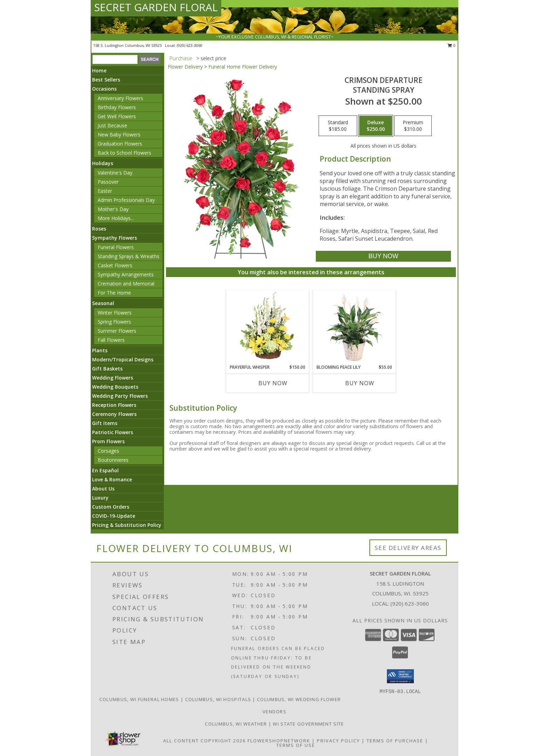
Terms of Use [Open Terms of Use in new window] (296, 745)
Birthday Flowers (117, 107)
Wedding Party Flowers (120, 396)
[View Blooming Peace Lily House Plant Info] (355, 327)
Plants (100, 350)
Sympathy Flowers (114, 238)
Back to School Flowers (124, 153)
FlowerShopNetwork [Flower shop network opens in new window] (279, 741)
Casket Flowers (115, 265)
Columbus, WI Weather (236, 724)
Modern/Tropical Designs (123, 359)
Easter (105, 191)
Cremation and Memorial (126, 284)
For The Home (114, 293)
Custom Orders (111, 507)
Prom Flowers (108, 441)
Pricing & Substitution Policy (127, 525)
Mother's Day (113, 209)
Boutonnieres (113, 460)
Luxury (100, 498)
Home (99, 70)
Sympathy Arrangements (126, 274)
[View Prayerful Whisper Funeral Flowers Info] (268, 327)
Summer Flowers (117, 331)
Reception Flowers (114, 405)
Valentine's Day (115, 173)
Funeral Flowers (116, 247)
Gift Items (105, 423)
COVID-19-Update (114, 516)
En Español (105, 470)
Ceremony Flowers (114, 414)
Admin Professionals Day (126, 200)
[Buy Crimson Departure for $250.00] (383, 256)
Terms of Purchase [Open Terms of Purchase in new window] (395, 741)
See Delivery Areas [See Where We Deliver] (408, 548)
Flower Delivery (185, 67)
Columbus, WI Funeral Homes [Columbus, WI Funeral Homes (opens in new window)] (139, 699)
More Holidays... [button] (116, 218)
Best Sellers (106, 80)
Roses (99, 229)
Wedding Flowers (113, 378)
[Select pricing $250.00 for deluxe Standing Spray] (376, 126)
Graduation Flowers (120, 144)
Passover (108, 182)
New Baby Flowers (119, 135)
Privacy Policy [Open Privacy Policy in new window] (338, 741)
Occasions (104, 89)
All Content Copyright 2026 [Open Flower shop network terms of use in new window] (204, 741)
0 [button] (451, 45)
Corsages (108, 451)
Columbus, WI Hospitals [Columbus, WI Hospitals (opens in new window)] (218, 699)
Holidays (103, 163)
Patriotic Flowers (113, 432)
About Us (103, 489)
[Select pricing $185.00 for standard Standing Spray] (338, 126)
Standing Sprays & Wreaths (128, 256)
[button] (400, 676)
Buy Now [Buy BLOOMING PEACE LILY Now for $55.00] (360, 383)
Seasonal (103, 303)
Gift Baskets (107, 369)
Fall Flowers (111, 340)
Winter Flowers (115, 313)
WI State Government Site (308, 724)
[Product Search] (115, 59)
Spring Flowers (114, 322)
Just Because (112, 125)
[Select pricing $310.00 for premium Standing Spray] (413, 126)
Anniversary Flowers (120, 98)
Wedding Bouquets (115, 387)
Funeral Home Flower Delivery (243, 67)
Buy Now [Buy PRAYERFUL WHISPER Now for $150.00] (273, 383)
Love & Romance (112, 479)
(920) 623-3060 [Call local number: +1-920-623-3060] (190, 45)
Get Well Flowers (117, 116)
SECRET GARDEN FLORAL (156, 7)
